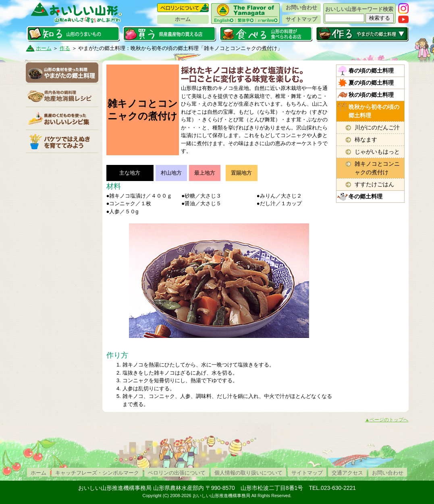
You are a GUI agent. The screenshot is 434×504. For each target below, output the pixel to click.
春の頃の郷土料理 (371, 71)
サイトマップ (301, 19)
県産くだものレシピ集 (62, 119)
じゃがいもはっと (377, 152)
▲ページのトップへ (387, 420)
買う (169, 34)
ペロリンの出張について (177, 473)
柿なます (366, 140)
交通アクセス (347, 473)
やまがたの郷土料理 (62, 73)
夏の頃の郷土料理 (371, 83)
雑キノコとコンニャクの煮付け (377, 168)
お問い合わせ (301, 7)
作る (362, 34)
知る (73, 34)
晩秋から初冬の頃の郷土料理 (374, 111)
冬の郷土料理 (365, 196)
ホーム (183, 19)
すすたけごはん (374, 184)
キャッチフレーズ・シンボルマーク (97, 473)
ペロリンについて (183, 8)
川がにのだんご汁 (377, 127)
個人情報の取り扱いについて (248, 473)
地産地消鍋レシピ (62, 96)
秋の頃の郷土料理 (371, 95)
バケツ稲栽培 (62, 142)
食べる (266, 34)
